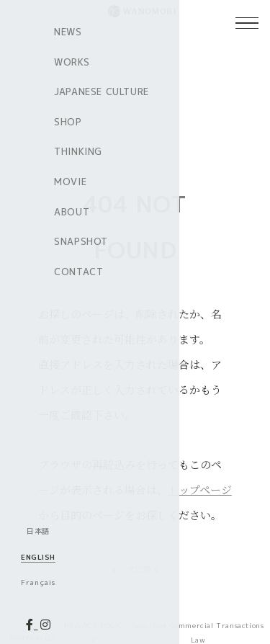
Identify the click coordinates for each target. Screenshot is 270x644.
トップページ (200, 489)
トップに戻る (135, 569)
